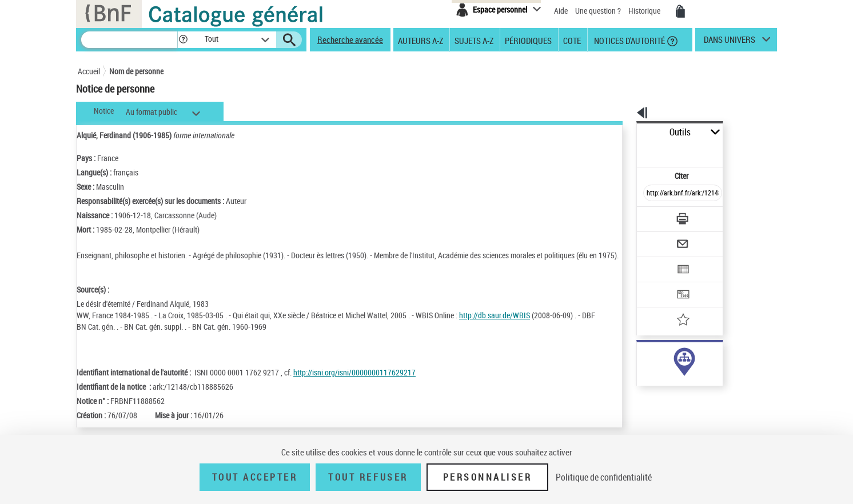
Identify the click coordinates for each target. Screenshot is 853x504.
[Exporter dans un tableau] (659, 238)
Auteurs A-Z (420, 40)
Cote (572, 40)
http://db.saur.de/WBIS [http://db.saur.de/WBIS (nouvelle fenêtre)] (495, 327)
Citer (633, 151)
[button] (183, 40)
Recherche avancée (350, 39)
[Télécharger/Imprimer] (653, 194)
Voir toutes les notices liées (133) (671, 394)
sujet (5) (638, 371)
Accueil (89, 71)
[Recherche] (129, 40)
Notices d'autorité (629, 40)
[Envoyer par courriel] (650, 216)
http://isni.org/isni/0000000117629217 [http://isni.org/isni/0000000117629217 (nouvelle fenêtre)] (354, 395)
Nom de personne (136, 71)
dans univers (730, 42)
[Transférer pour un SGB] (655, 261)
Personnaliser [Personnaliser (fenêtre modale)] (488, 477)
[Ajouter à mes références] (657, 283)
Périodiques (528, 40)
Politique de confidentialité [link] (604, 477)
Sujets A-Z (474, 40)
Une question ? (598, 11)
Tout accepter (255, 477)
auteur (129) (645, 359)
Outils (624, 132)
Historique (645, 11)
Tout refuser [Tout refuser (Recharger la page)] (368, 477)
